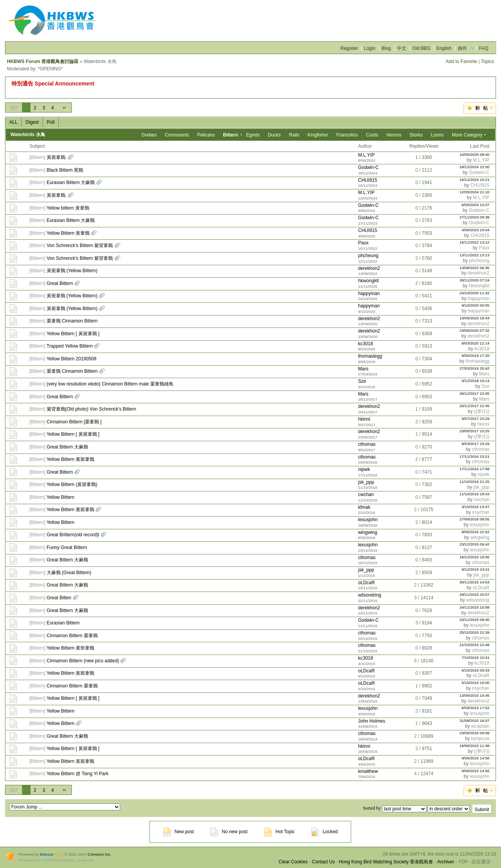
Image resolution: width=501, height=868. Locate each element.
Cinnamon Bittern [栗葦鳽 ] (74, 422)
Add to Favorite (461, 61)
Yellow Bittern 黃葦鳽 (68, 233)
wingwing (368, 532)
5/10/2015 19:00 (476, 683)
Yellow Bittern (60, 497)
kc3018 (366, 344)
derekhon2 (369, 268)
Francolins (347, 135)
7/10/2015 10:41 (476, 657)
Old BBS (421, 48)
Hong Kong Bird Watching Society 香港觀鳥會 (386, 862)
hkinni (364, 419)
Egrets (253, 135)
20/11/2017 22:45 (475, 406)
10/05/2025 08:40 (475, 154)
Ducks (274, 135)
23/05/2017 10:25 (475, 431)
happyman (369, 293)
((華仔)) (482, 411)
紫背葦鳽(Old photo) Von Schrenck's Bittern (92, 409)
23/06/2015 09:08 (475, 733)
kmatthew (368, 771)
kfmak (364, 507)
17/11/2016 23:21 (475, 456)
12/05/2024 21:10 (475, 192)
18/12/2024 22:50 (475, 167)
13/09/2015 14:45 (475, 695)
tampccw (480, 738)
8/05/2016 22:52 (476, 532)
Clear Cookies (293, 862)
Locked (324, 832)
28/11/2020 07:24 (475, 280)
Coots (372, 135)
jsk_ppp (366, 482)
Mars (363, 369)
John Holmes (372, 721)
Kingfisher (318, 135)
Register (349, 48)
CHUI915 (368, 180)
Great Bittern (60, 283)
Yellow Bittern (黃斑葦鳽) (72, 484)
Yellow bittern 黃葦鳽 (68, 208)
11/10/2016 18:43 (475, 494)
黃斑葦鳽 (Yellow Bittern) (72, 271)
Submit (482, 810)
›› (64, 107)
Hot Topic (279, 832)
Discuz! (47, 854)
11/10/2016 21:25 (475, 482)
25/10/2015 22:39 (475, 632)
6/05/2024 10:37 (476, 205)
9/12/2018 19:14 (476, 381)
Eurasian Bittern (63, 623)
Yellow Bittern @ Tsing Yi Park (77, 774)
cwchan (366, 495)
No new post (229, 832)
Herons (394, 135)
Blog (386, 48)
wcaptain (480, 726)
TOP (463, 862)
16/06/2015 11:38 (475, 746)
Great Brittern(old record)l (73, 535)
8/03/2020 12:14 (476, 343)
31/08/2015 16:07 (475, 720)
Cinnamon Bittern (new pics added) (83, 661)
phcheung (368, 256)
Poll (51, 122)
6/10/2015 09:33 (476, 670)
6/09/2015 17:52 (476, 708)
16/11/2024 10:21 (475, 180)
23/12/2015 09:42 (475, 544)
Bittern (37, 157)
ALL (13, 122)
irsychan (481, 512)
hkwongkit (368, 281)
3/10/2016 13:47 (476, 507)
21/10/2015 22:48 (475, 645)
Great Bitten (59, 598)
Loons (437, 135)
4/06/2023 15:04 (476, 230)
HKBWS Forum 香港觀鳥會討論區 (43, 61)
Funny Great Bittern (67, 547)
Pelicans (206, 135)
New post (179, 832)
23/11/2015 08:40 (475, 620)
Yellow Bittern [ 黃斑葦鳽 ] (73, 334)
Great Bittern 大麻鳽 (67, 447)
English (444, 48)
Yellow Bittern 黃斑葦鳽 (70, 673)
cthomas (367, 444)
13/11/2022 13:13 (475, 255)
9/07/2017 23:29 (476, 419)
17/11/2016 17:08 (475, 469)
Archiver (446, 862)
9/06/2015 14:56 (476, 758)
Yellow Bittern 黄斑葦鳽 (70, 459)
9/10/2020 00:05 (476, 305)
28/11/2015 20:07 (475, 594)
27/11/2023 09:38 (475, 217)
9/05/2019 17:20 (476, 356)
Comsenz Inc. (99, 854)
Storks (416, 135)
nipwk (364, 469)
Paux (363, 243)
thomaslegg (370, 356)
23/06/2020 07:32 (475, 330)
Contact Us (323, 862)
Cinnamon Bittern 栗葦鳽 (72, 636)
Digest (32, 122)
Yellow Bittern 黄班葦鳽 (70, 648)
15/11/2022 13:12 (475, 242)
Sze (362, 381)
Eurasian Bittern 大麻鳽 (71, 182)
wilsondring (370, 595)
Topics (487, 61)
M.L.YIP (366, 155)
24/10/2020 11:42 (475, 293)
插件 (462, 48)
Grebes (149, 135)
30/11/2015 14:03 (475, 582)
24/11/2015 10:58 (475, 607)
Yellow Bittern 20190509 (71, 359)
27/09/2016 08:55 (475, 519)
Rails (294, 135)
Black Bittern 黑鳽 (65, 170)
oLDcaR (366, 583)
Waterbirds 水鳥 (28, 135)
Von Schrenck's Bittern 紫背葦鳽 (80, 246)
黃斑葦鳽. (57, 157)
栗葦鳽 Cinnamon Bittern (72, 321)
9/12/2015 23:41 (476, 569)
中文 (402, 48)
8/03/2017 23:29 (476, 444)
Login (369, 48)
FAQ (484, 48)
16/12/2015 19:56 (475, 557)
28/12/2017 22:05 (475, 393)
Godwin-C (368, 167)
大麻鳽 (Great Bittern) (69, 573)
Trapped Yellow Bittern (70, 346)
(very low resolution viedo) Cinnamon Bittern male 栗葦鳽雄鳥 (110, 384)
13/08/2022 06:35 (475, 268)
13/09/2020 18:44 (475, 318)
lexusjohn (368, 520)
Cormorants (177, 135)
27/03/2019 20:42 (475, 368)
